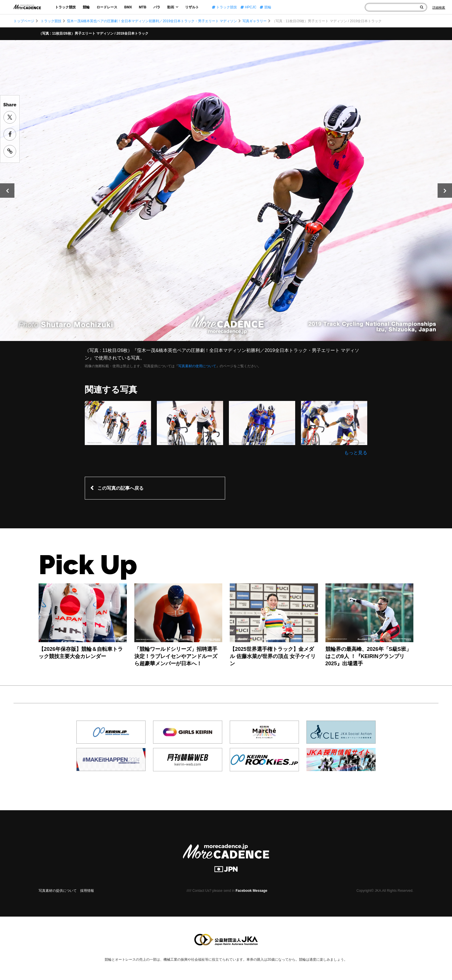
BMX (128, 7)
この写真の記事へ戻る (120, 488)
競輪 (86, 7)
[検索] (422, 7)
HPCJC (248, 7)
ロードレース (107, 7)
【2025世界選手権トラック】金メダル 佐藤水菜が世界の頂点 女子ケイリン (273, 656)
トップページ (24, 21)
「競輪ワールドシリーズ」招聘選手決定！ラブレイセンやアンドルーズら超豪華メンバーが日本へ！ (176, 656)
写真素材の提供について (58, 891)
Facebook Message (251, 891)
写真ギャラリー (255, 21)
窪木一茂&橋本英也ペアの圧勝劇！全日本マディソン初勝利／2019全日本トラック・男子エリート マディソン (152, 21)
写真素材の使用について (197, 366)
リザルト (192, 7)
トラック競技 (65, 7)
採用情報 (87, 891)
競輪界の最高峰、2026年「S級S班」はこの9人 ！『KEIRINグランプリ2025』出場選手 (368, 656)
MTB (143, 7)
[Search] (439, 7)
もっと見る (356, 453)
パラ (157, 7)
